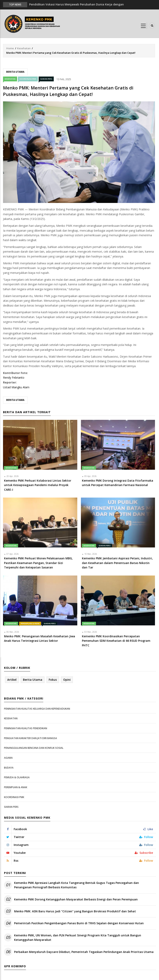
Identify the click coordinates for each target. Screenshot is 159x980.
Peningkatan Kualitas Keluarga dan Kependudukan (37, 709)
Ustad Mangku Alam (16, 387)
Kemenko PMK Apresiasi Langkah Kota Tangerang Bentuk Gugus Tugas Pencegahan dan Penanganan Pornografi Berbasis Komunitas (76, 885)
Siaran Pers (46, 79)
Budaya (9, 768)
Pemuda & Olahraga (17, 777)
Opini (67, 680)
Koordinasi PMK (28, 79)
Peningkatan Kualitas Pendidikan (26, 728)
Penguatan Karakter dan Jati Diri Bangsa (30, 738)
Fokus (53, 680)
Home (10, 48)
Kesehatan (24, 48)
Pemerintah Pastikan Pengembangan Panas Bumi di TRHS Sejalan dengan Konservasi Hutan (79, 923)
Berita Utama (15, 72)
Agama (8, 758)
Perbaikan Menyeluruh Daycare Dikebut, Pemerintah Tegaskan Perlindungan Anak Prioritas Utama (84, 952)
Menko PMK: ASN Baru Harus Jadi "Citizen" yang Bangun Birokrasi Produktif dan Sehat (75, 911)
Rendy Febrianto (14, 378)
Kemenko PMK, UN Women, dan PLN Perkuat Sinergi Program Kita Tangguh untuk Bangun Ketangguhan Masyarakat (78, 937)
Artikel (12, 680)
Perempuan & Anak (30, 623)
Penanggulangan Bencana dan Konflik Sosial (34, 748)
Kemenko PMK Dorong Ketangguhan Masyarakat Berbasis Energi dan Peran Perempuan (76, 899)
